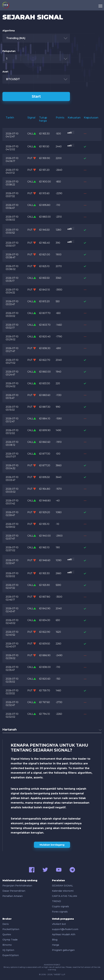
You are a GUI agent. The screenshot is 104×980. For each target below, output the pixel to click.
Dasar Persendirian (14, 891)
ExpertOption (11, 955)
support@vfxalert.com (65, 929)
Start (36, 96)
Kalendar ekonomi (63, 891)
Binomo (7, 945)
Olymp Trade (10, 940)
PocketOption (11, 929)
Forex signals (60, 912)
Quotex (7, 934)
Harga (56, 945)
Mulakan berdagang (52, 845)
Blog (55, 940)
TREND (56, 901)
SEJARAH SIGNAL (63, 886)
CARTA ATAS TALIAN (65, 896)
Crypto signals (60, 906)
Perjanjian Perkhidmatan (17, 886)
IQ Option (8, 950)
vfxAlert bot (59, 924)
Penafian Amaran (13, 896)
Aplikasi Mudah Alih (64, 934)
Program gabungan (63, 950)
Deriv (6, 924)
